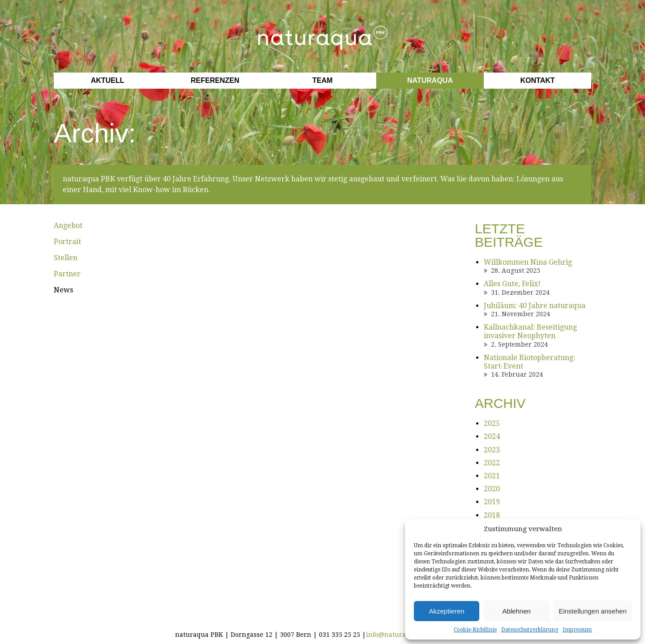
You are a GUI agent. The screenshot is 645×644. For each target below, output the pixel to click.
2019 (492, 502)
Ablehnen (516, 611)
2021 (492, 476)
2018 (492, 515)
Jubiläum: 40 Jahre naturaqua (535, 306)
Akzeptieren (446, 611)
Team (322, 80)
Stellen (66, 258)
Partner (67, 274)
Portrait (67, 242)
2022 (492, 463)
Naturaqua (430, 80)
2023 (492, 450)
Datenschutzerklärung (530, 630)
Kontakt (537, 80)
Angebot (68, 225)
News (63, 290)
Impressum (577, 630)
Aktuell (108, 80)
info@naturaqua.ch (397, 635)
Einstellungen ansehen (593, 611)
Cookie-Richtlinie (475, 630)
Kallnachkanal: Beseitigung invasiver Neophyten (530, 331)
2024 (492, 436)
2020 (492, 489)
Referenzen (215, 80)
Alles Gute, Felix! (512, 284)
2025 (492, 423)
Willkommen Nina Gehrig (528, 262)
